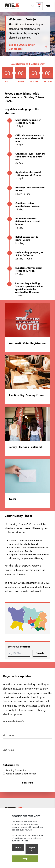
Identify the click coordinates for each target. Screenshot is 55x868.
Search (40, 653)
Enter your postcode (19, 647)
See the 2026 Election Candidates (28, 47)
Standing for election (15, 770)
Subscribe (28, 783)
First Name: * (10, 735)
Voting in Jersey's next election (20, 774)
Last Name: (9, 750)
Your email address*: (13, 721)
